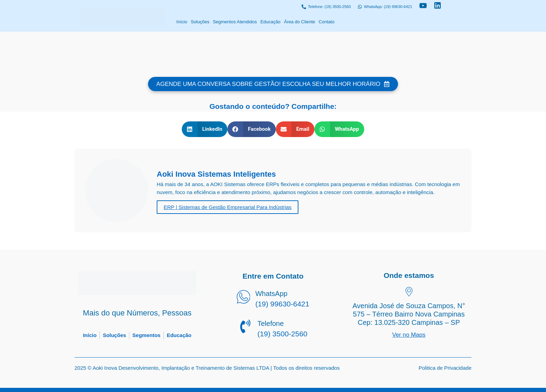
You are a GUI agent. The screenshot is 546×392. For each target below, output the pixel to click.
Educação (271, 22)
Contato (327, 22)
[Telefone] (245, 328)
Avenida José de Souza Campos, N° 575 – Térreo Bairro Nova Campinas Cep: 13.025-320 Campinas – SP (409, 314)
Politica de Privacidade (445, 368)
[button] (205, 129)
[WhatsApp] (243, 298)
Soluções (200, 22)
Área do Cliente (299, 22)
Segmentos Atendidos (235, 22)
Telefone (271, 323)
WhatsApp (271, 294)
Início (182, 22)
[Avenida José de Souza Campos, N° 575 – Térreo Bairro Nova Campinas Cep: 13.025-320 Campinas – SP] (409, 293)
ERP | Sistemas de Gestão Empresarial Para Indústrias (228, 207)
